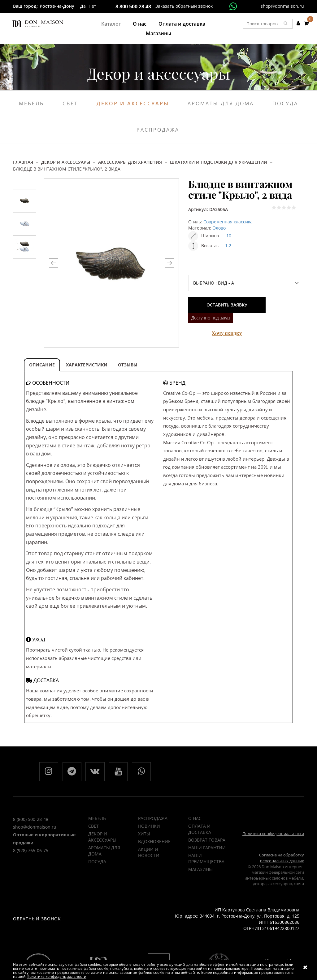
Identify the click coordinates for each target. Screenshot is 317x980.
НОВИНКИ (149, 826)
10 (229, 236)
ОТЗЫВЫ (128, 365)
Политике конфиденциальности (56, 976)
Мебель (31, 103)
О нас (140, 24)
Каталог (111, 24)
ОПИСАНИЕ (42, 365)
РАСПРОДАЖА (153, 819)
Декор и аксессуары (133, 103)
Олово (219, 228)
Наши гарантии (207, 848)
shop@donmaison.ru (282, 6)
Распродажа (158, 130)
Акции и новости (149, 853)
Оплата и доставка (182, 24)
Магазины (158, 33)
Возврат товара (207, 840)
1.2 (228, 245)
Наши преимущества (206, 859)
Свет (70, 103)
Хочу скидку (227, 333)
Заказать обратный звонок (184, 6)
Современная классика (228, 222)
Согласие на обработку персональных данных (282, 858)
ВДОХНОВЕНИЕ (154, 842)
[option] (25, 201)
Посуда (285, 103)
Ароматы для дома (221, 103)
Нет (92, 6)
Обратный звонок (37, 919)
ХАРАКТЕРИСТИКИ (87, 365)
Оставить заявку (227, 305)
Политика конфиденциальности (273, 834)
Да (83, 6)
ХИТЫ (144, 834)
